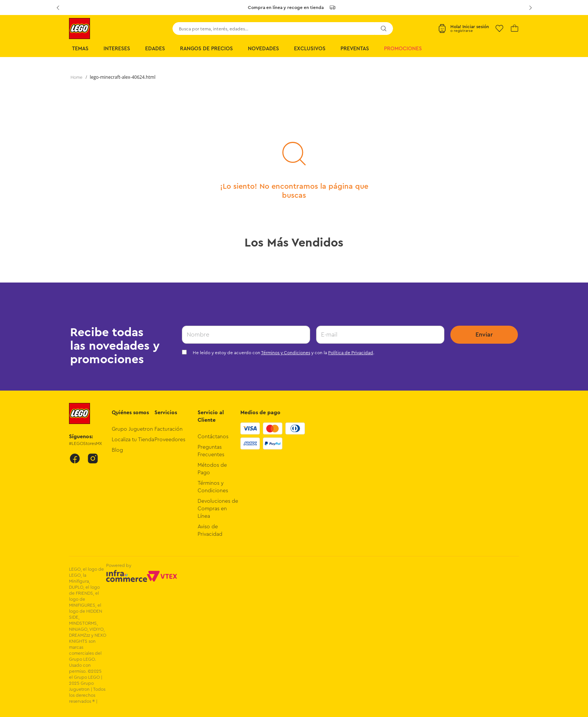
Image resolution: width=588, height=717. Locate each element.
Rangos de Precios (206, 49)
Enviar (484, 335)
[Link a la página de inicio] (76, 77)
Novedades (263, 49)
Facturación (169, 429)
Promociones (403, 49)
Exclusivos (310, 49)
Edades (155, 49)
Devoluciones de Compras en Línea (218, 509)
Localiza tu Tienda (133, 440)
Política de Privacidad (351, 353)
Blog (117, 450)
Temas (80, 49)
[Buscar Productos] (384, 29)
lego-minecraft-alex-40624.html (123, 77)
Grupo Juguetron (132, 429)
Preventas (355, 49)
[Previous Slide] (58, 8)
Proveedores (170, 440)
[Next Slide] (530, 8)
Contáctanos (213, 437)
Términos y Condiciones (286, 353)
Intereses (117, 49)
